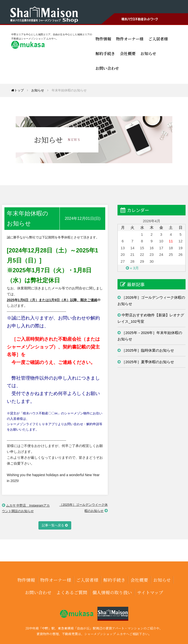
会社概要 (128, 54)
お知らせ (148, 54)
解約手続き (105, 54)
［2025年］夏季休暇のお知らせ (148, 362)
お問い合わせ (107, 68)
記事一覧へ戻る (53, 525)
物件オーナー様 (130, 39)
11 (171, 241)
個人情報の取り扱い (112, 592)
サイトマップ (150, 592)
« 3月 (134, 268)
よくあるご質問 (72, 592)
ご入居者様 (158, 39)
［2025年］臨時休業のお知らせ (148, 350)
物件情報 (103, 39)
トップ (18, 90)
